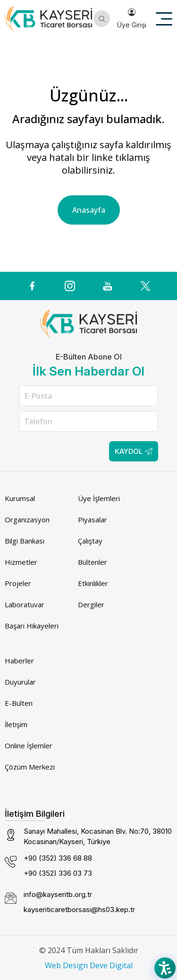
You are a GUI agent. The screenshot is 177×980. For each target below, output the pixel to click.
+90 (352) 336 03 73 (58, 873)
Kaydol (134, 451)
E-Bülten (19, 703)
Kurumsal (20, 498)
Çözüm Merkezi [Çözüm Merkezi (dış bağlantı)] (30, 767)
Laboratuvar (25, 604)
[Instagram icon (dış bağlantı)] (70, 286)
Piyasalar (93, 519)
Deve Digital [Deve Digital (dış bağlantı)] (111, 965)
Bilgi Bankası (25, 541)
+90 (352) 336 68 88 (58, 858)
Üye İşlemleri (99, 498)
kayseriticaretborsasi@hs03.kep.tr (79, 909)
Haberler (19, 661)
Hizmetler (21, 562)
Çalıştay (90, 541)
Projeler (18, 583)
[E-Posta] (88, 396)
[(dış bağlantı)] (32, 286)
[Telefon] (88, 421)
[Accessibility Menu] (165, 968)
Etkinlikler (93, 583)
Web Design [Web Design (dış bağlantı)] (66, 965)
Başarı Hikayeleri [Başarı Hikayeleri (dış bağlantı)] (32, 626)
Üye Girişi (132, 19)
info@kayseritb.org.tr (58, 894)
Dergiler (91, 604)
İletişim (16, 724)
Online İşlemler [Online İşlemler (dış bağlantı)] (29, 745)
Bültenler (93, 562)
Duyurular (20, 682)
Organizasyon (27, 519)
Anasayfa (89, 210)
